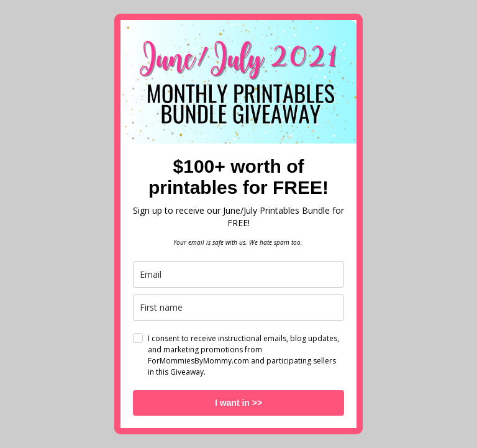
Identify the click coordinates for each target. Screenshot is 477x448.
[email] (238, 274)
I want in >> (238, 403)
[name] (238, 307)
